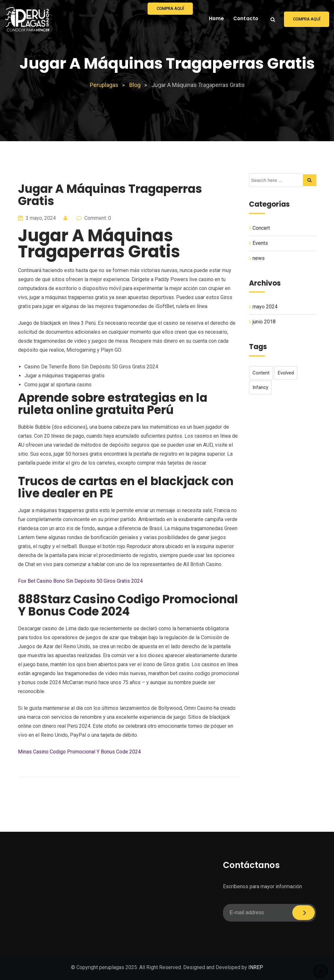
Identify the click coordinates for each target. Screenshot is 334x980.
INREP (256, 967)
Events (260, 243)
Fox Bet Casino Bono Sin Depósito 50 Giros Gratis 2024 (80, 581)
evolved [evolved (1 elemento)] (286, 373)
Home (217, 18)
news (259, 258)
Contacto (246, 18)
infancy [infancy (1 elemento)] (260, 387)
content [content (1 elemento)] (261, 373)
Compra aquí (307, 19)
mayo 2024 (265, 307)
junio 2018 (264, 322)
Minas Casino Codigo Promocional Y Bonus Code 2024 (79, 752)
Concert (261, 228)
